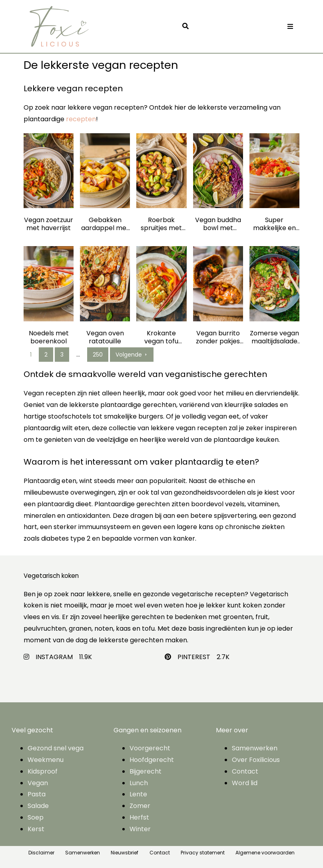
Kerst (36, 829)
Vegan (38, 783)
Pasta (37, 794)
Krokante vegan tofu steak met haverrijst (161, 337)
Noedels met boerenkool (49, 337)
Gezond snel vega (56, 748)
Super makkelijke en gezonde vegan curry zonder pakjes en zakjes (274, 224)
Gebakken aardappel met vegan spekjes (105, 224)
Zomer (140, 806)
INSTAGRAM (54, 657)
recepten (81, 119)
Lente (138, 794)
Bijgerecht (146, 771)
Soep (36, 817)
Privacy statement (203, 853)
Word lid (245, 783)
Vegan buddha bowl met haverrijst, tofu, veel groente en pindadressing (218, 224)
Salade (38, 806)
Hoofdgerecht (152, 760)
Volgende (132, 355)
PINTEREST (194, 657)
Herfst (139, 817)
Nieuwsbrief (125, 853)
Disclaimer (41, 853)
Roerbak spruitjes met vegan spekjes (161, 224)
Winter (140, 829)
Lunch (139, 783)
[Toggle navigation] (290, 27)
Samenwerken (255, 748)
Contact (245, 771)
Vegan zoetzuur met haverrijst (49, 224)
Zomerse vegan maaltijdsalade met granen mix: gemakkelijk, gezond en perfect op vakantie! (274, 337)
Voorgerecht (150, 748)
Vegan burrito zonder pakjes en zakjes (218, 337)
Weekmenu (46, 760)
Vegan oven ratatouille (105, 337)
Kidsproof (43, 771)
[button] (187, 27)
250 (98, 355)
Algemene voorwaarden (265, 853)
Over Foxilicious (256, 760)
